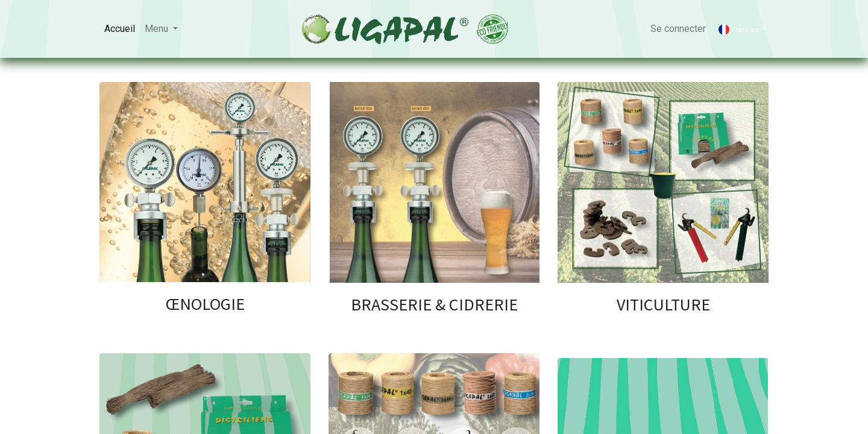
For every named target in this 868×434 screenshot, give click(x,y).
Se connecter (678, 29)
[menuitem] (120, 29)
